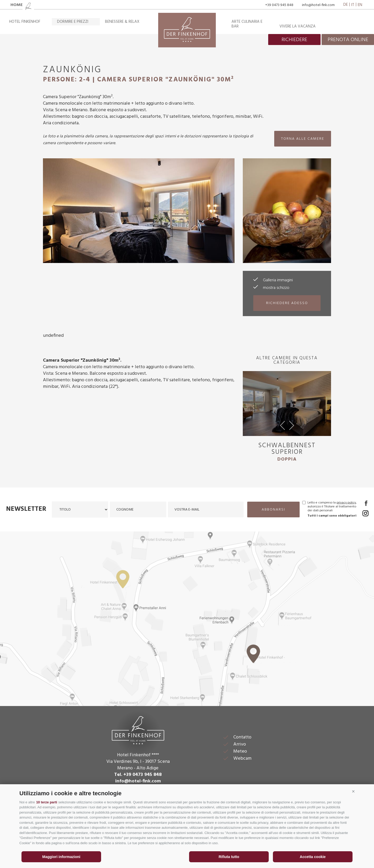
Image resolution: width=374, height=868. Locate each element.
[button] (353, 791)
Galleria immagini (278, 280)
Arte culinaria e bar (247, 24)
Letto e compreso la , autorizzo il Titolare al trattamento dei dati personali (332, 507)
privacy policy (346, 503)
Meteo (240, 751)
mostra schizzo (276, 288)
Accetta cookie (313, 857)
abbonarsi (273, 510)
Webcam (242, 758)
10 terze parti (47, 802)
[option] (287, 419)
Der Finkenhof (138, 730)
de (346, 5)
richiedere (294, 40)
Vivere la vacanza (298, 26)
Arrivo (240, 744)
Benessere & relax (122, 22)
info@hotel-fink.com (318, 5)
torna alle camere (303, 139)
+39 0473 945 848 (279, 5)
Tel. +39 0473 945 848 (138, 775)
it (353, 5)
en (360, 5)
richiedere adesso (287, 303)
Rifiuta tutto (229, 857)
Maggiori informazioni (61, 857)
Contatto (242, 737)
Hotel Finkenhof (25, 22)
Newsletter (26, 509)
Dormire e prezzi (73, 22)
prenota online (348, 40)
